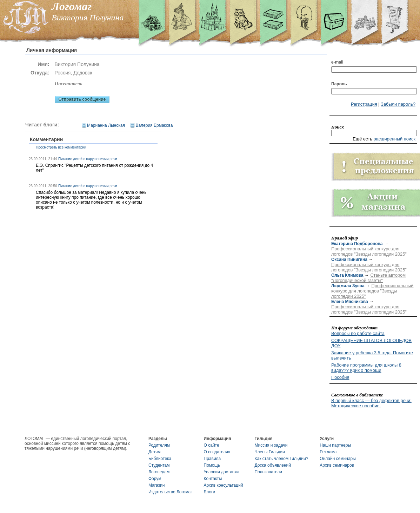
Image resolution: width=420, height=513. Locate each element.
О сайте (212, 445)
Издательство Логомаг (170, 492)
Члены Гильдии (270, 452)
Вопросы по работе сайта (358, 333)
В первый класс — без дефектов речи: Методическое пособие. (371, 403)
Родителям (159, 445)
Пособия (340, 377)
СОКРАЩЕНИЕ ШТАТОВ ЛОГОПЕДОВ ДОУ (371, 343)
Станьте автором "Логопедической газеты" (368, 278)
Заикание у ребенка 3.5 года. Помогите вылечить (372, 355)
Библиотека (160, 459)
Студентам (159, 465)
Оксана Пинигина (349, 259)
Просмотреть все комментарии (61, 147)
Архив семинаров (337, 465)
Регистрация (364, 104)
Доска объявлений (273, 465)
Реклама (328, 452)
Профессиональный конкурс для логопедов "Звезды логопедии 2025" (369, 251)
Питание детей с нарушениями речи (88, 159)
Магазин (156, 485)
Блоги (210, 492)
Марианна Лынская (106, 125)
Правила (212, 459)
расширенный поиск (394, 139)
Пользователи (268, 472)
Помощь (212, 465)
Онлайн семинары (338, 459)
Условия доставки (221, 472)
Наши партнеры (335, 445)
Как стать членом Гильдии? (282, 459)
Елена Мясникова (350, 302)
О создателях (217, 452)
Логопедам (159, 472)
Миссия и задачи (271, 445)
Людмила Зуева (348, 286)
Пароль (339, 84)
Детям (155, 452)
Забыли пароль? (398, 104)
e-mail (337, 62)
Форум (155, 479)
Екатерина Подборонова (357, 244)
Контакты (213, 479)
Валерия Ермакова (154, 125)
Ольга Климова (347, 275)
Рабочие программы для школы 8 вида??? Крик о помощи (366, 368)
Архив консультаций (224, 485)
